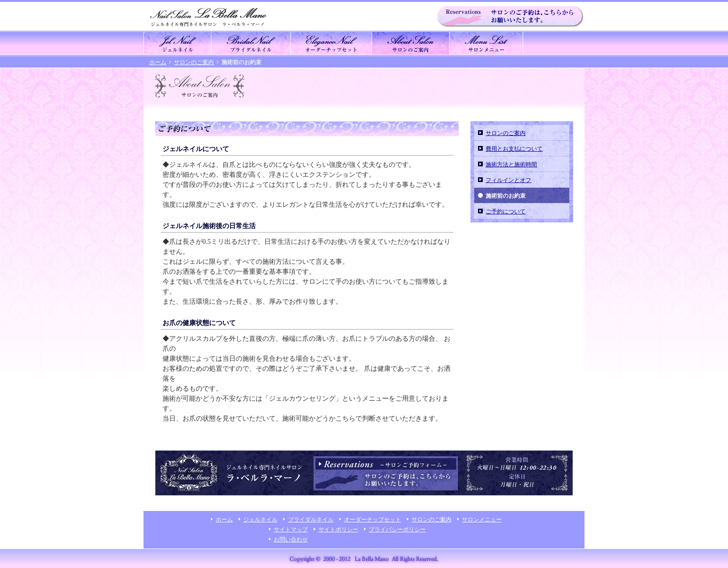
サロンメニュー (482, 520)
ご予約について (506, 212)
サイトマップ (291, 529)
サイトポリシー (338, 529)
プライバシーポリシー (397, 529)
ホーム (158, 62)
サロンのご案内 (194, 62)
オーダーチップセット (373, 520)
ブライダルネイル (311, 520)
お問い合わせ (291, 539)
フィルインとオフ (508, 180)
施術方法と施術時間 (511, 164)
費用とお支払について (514, 149)
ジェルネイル (260, 520)
